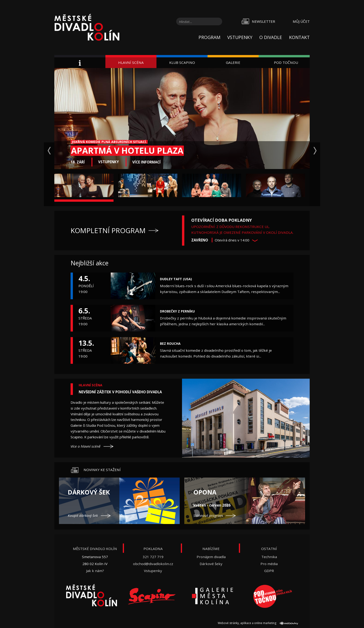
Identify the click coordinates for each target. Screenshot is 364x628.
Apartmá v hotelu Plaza (127, 151)
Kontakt (299, 37)
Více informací (146, 162)
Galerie (233, 62)
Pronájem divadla (211, 557)
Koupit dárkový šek (83, 515)
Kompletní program (108, 230)
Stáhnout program (208, 515)
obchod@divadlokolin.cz (153, 564)
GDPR (269, 571)
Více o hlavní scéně (86, 446)
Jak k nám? (95, 571)
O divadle (271, 37)
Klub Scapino (182, 62)
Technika (269, 557)
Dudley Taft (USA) (176, 279)
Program (209, 37)
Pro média (269, 564)
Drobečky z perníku (177, 311)
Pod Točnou (286, 62)
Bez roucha (170, 343)
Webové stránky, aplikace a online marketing (258, 623)
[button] (255, 241)
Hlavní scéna (131, 62)
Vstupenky (240, 37)
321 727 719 (153, 557)
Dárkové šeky (211, 564)
